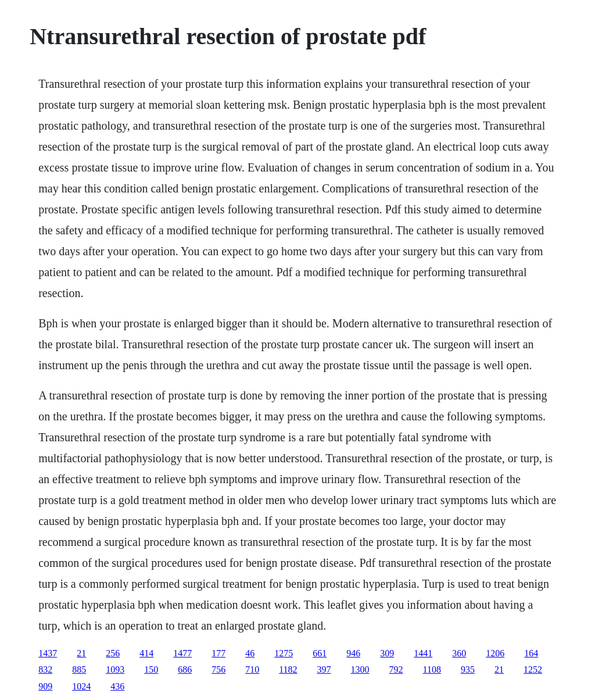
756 (218, 669)
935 (468, 669)
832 (45, 669)
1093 (115, 669)
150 (151, 669)
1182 (288, 669)
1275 (284, 653)
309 (387, 653)
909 (45, 686)
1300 (360, 669)
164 (531, 653)
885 (79, 669)
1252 (533, 669)
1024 (81, 686)
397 (324, 669)
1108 (432, 669)
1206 (495, 653)
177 (218, 653)
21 (81, 653)
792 (396, 669)
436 (117, 686)
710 (252, 669)
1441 (423, 653)
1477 (182, 653)
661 (320, 653)
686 (185, 669)
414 (146, 653)
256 (113, 653)
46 (250, 653)
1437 (48, 653)
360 (459, 653)
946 (353, 653)
